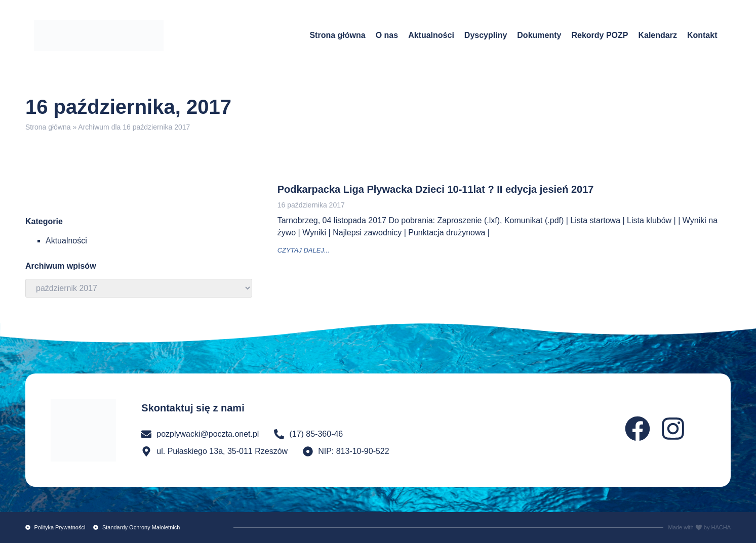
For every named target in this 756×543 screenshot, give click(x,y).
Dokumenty (539, 35)
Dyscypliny (486, 35)
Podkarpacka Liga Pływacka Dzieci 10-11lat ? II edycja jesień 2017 (436, 189)
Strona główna (337, 35)
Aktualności (431, 35)
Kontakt (702, 35)
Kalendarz (657, 35)
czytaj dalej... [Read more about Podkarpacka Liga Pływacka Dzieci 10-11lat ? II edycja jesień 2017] (304, 250)
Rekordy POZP (600, 35)
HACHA (721, 527)
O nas (387, 35)
